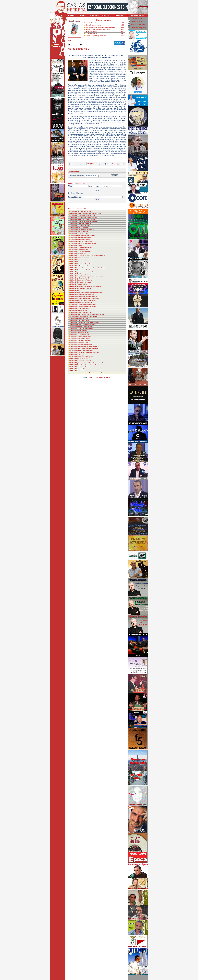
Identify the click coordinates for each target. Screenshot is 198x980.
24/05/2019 (74, 268)
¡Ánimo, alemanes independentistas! (88, 349)
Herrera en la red (137, 21)
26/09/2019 (74, 244)
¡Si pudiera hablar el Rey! (84, 264)
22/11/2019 (74, 230)
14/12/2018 (74, 314)
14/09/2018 (74, 341)
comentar (91, 163)
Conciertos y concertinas (84, 345)
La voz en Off (81, 369)
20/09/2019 (74, 246)
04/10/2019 (74, 242)
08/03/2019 (74, 290)
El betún (79, 246)
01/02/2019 (74, 300)
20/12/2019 (74, 224)
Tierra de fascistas (82, 232)
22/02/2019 (74, 294)
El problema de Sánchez (84, 341)
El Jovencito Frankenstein (85, 361)
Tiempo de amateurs (83, 258)
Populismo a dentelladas (84, 242)
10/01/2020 (74, 217)
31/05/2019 (74, 266)
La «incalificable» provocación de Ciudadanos (91, 268)
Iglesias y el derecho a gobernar (86, 272)
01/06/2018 (74, 361)
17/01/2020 (74, 215)
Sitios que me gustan (139, 28)
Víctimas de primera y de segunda (96, 36)
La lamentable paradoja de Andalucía (88, 322)
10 (102, 378)
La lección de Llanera (83, 367)
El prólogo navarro (83, 260)
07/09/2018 (74, 343)
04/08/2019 (74, 252)
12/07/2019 (74, 256)
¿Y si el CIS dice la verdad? (85, 329)
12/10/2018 (74, 333)
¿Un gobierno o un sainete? (85, 211)
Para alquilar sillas (82, 250)
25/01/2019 (74, 302)
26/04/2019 (74, 274)
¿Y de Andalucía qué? (83, 320)
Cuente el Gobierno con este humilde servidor (91, 314)
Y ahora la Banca (82, 331)
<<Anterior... (91, 378)
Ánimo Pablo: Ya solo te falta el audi (88, 365)
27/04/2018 (74, 371)
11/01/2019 (74, 304)
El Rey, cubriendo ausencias (85, 294)
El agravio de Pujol (92, 34)
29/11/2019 (74, 228)
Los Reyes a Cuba (82, 234)
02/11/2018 (74, 327)
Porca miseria (81, 262)
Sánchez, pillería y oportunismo (86, 324)
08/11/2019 (74, 232)
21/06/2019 (74, 260)
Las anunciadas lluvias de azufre (87, 217)
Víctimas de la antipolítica (85, 351)
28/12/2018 (74, 308)
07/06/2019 (74, 264)
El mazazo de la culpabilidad (85, 230)
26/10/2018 (74, 329)
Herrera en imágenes (138, 25)
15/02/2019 (74, 296)
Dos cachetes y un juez (84, 288)
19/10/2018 (74, 331)
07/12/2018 (74, 316)
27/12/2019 (74, 221)
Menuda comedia (82, 254)
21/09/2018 (74, 339)
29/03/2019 (74, 284)
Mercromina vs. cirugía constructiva (88, 347)
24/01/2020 (74, 213)
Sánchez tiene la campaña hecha (87, 296)
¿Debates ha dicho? (83, 278)
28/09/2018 (74, 337)
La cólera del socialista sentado (86, 304)
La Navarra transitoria (83, 266)
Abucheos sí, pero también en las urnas (98, 29)
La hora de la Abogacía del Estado (87, 221)
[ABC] (123, 23)
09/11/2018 (74, 324)
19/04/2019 (74, 278)
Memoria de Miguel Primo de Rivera (88, 316)
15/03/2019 (74, 288)
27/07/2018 (74, 345)
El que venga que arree (84, 337)
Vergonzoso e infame (83, 240)
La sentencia (81, 371)
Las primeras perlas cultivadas (86, 215)
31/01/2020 (74, 211)
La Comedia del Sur (83, 335)
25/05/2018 (74, 363)
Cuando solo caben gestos (85, 357)
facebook (110, 164)
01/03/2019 (74, 292)
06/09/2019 (74, 250)
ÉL (78, 290)
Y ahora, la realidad (83, 359)
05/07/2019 (74, 258)
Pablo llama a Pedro (83, 228)
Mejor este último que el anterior (87, 300)
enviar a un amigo (76, 164)
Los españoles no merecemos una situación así (100, 27)
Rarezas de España (83, 343)
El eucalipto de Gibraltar (84, 248)
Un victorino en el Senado (85, 302)
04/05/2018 (74, 369)
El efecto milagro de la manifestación (88, 298)
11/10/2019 (74, 240)
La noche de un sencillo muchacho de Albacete (91, 256)
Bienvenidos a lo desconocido (86, 219)
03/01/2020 (74, 219)
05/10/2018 (74, 335)
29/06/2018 (74, 353)
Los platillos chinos (92, 23)
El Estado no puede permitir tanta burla (89, 286)
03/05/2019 (74, 272)
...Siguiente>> (107, 378)
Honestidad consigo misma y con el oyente (90, 276)
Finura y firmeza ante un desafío (87, 306)
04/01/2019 (74, 306)
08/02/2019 (74, 298)
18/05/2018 (74, 365)
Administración (138, 18)
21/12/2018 (74, 310)
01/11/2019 (74, 234)
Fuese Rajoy (81, 355)
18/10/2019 (74, 238)
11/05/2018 (74, 367)
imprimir (122, 164)
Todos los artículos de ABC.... (98, 373)
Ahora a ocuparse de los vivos (86, 236)
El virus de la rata (91, 31)
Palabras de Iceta (82, 284)
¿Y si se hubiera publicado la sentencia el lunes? (92, 363)
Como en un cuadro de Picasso (86, 244)
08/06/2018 (74, 359)
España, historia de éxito (84, 312)
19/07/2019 (74, 254)
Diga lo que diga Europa (84, 224)
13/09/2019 (74, 248)
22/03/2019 (74, 286)
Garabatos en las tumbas (84, 327)
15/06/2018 (74, 357)
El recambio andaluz (83, 308)
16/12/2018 (74, 312)
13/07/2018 (74, 349)
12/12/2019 (74, 226)
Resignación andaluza (84, 318)
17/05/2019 (74, 270)
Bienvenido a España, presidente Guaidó (89, 213)
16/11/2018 (74, 322)
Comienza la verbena (83, 333)
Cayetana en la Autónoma (85, 280)
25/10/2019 (74, 236)
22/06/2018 (74, 355)
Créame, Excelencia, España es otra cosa (89, 292)
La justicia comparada (84, 226)
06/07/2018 (74, 351)
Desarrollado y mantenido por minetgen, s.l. (98, 978)
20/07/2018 (74, 347)
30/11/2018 (74, 318)
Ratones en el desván (83, 339)
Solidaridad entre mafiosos (94, 25)
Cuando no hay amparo (84, 238)
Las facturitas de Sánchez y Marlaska (88, 353)
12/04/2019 (74, 280)
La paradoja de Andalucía (85, 252)
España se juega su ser (84, 274)
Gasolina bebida (82, 310)
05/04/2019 (74, 282)
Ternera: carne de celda (84, 270)
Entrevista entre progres (84, 282)
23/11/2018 (74, 320)
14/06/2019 (74, 262)
